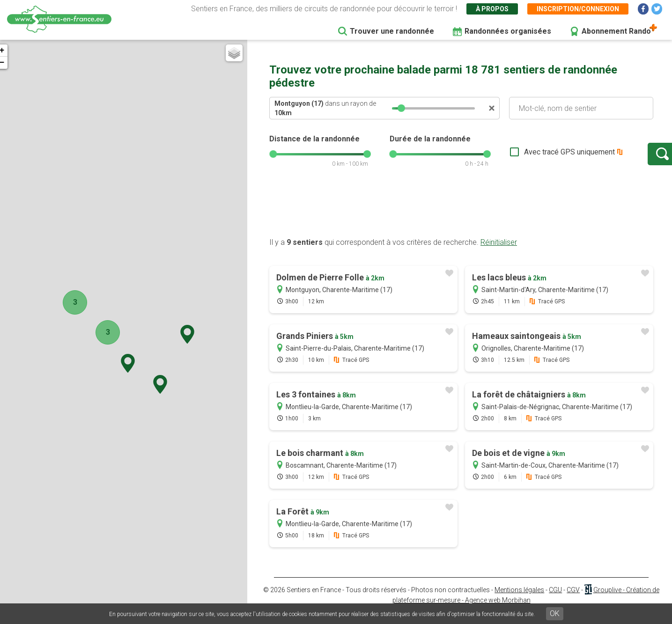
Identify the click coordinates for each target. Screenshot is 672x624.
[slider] (401, 108)
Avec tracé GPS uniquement (539, 157)
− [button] (11, 63)
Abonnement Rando (616, 31)
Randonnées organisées (508, 31)
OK (555, 613)
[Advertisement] (461, 217)
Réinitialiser (499, 252)
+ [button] (11, 51)
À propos (492, 9)
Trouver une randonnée (392, 31)
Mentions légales (519, 599)
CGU (555, 599)
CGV (573, 599)
